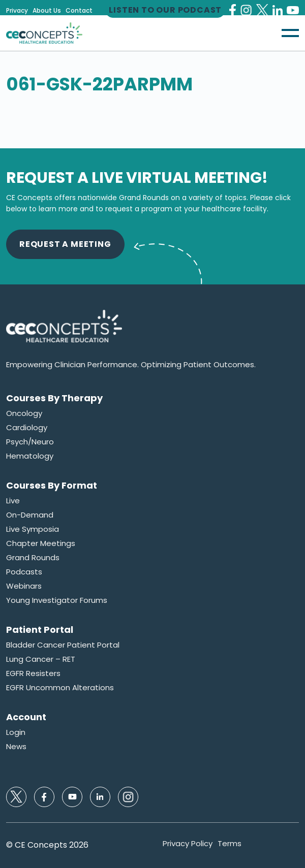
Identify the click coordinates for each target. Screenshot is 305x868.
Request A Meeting (65, 244)
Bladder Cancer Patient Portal (63, 645)
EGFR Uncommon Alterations (60, 688)
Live (13, 501)
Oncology (24, 413)
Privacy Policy (188, 844)
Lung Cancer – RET (41, 659)
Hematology (30, 456)
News (16, 747)
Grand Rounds (33, 558)
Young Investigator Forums (57, 600)
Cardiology (27, 428)
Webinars (24, 586)
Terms (230, 844)
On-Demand (30, 515)
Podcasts (24, 572)
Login (16, 732)
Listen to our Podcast (165, 10)
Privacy (17, 11)
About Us (47, 11)
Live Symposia (33, 529)
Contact (79, 11)
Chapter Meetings (41, 543)
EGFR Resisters (33, 673)
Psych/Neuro (30, 442)
